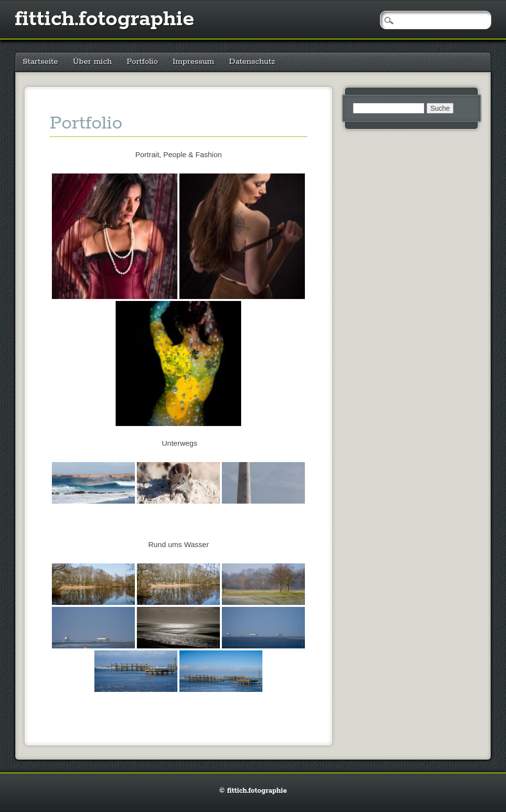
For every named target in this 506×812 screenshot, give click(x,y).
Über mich (92, 62)
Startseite (40, 62)
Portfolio (142, 62)
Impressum (194, 62)
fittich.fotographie (105, 19)
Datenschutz (252, 62)
